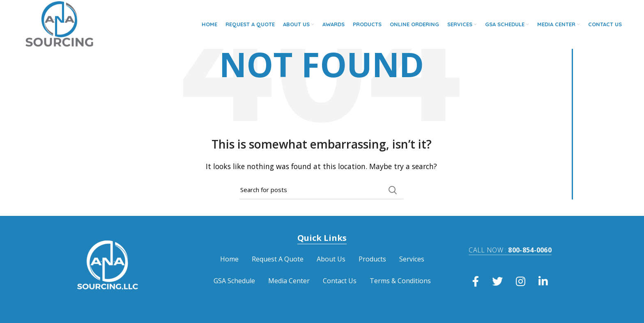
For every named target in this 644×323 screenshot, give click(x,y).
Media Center (289, 281)
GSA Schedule (234, 281)
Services (412, 259)
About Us (331, 259)
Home (229, 259)
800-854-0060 (510, 250)
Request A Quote (278, 259)
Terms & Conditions (400, 281)
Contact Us (340, 281)
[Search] (322, 190)
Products (372, 259)
